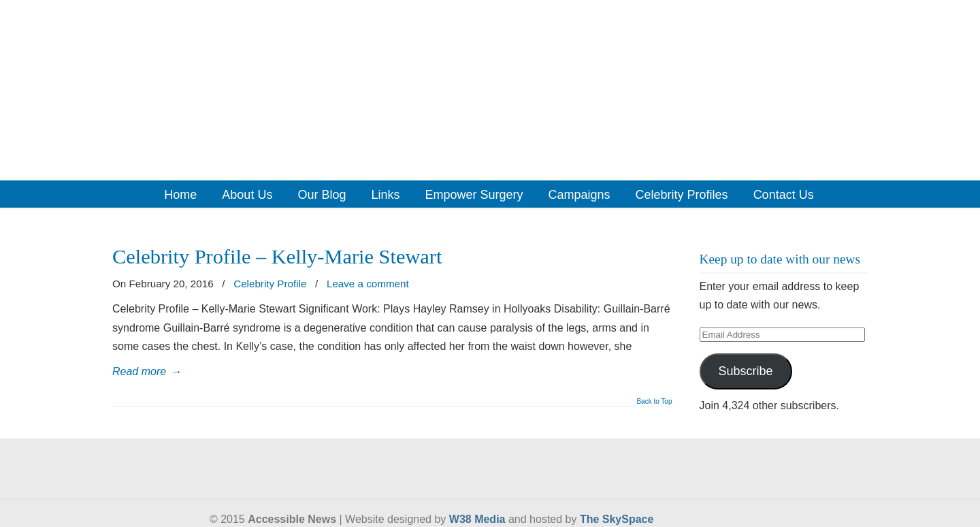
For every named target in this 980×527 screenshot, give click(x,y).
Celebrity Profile (270, 284)
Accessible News (490, 89)
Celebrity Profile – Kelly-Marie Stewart (277, 257)
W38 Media (477, 519)
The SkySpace (617, 519)
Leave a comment (368, 284)
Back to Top (654, 402)
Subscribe (745, 371)
